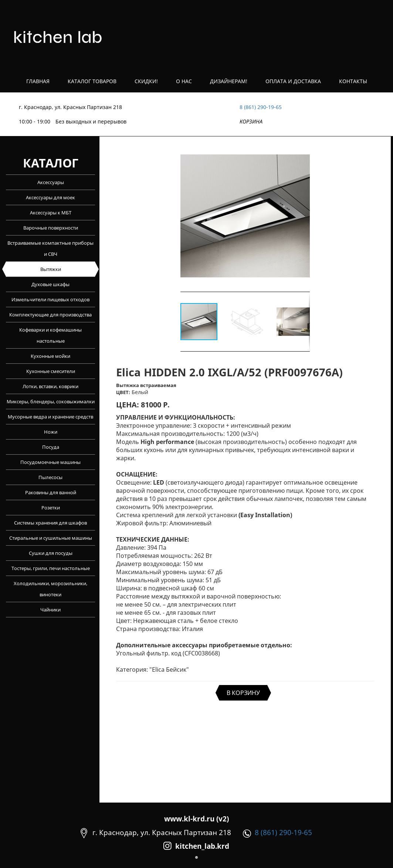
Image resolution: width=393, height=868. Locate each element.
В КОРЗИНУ (243, 693)
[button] (303, 216)
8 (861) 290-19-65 (261, 107)
